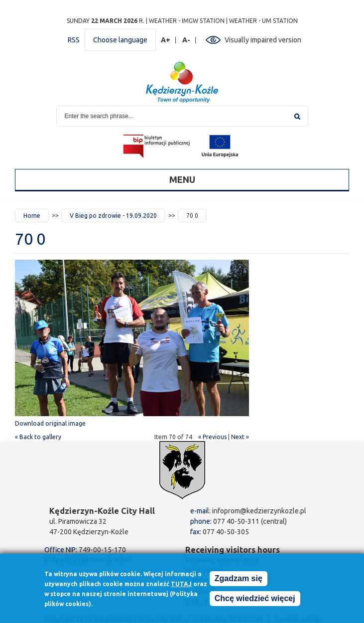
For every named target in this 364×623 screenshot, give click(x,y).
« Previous (212, 437)
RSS (74, 40)
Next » (240, 437)
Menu (182, 179)
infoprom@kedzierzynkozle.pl (259, 511)
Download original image (50, 423)
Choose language (120, 40)
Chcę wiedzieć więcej (255, 601)
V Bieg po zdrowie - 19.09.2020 (113, 216)
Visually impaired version (263, 40)
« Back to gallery (38, 437)
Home (32, 216)
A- (186, 40)
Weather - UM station (263, 21)
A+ (166, 40)
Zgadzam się (239, 581)
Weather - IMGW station (187, 21)
